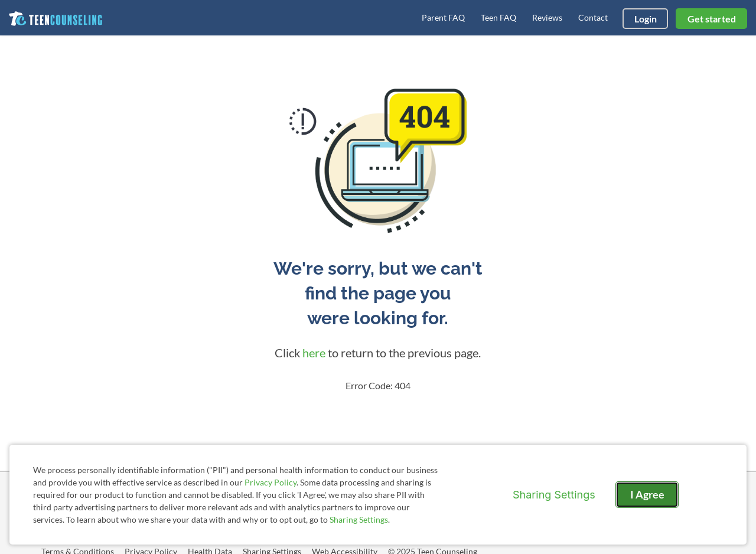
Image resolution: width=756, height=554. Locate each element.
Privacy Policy (271, 482)
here (314, 353)
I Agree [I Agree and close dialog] (647, 494)
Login (646, 19)
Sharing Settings (359, 519)
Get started (712, 19)
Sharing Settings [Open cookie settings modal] (554, 495)
